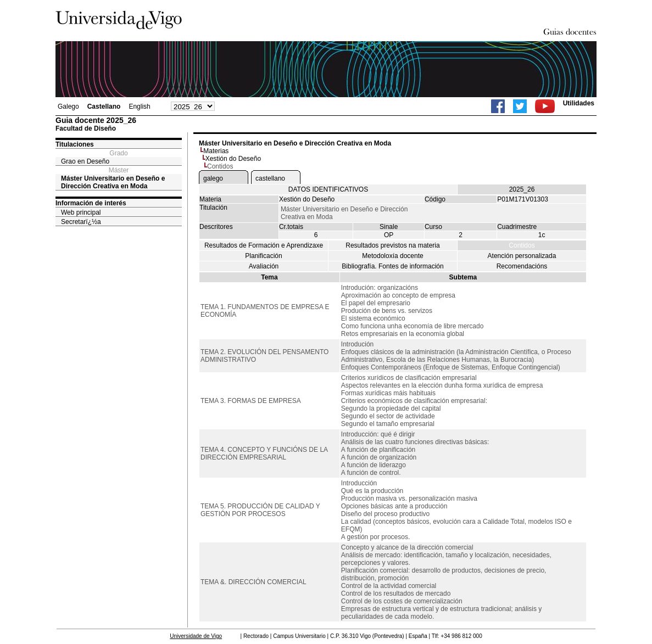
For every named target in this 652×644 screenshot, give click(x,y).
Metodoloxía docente (392, 256)
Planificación (263, 256)
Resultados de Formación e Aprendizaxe (264, 245)
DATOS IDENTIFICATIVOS (328, 189)
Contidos (522, 245)
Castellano (104, 107)
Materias (216, 151)
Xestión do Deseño (233, 159)
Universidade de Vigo (196, 636)
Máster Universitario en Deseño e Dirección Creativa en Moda (113, 182)
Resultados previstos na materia (392, 245)
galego (213, 178)
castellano (270, 178)
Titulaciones (75, 144)
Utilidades (579, 103)
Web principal (81, 212)
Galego (68, 107)
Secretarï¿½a (81, 222)
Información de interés (91, 203)
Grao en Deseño (85, 161)
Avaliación (264, 266)
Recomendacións (522, 266)
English (139, 107)
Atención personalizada (522, 256)
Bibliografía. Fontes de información (392, 266)
